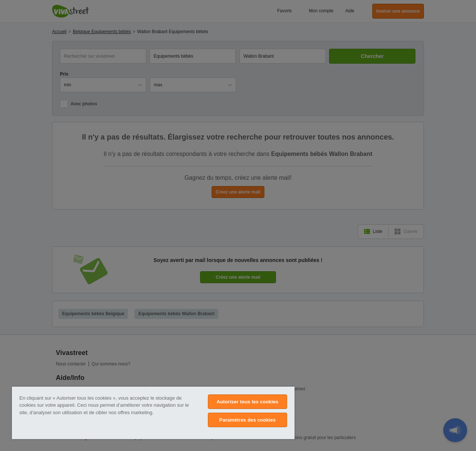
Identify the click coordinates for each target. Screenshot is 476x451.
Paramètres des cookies (248, 420)
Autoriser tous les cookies (247, 402)
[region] (153, 413)
